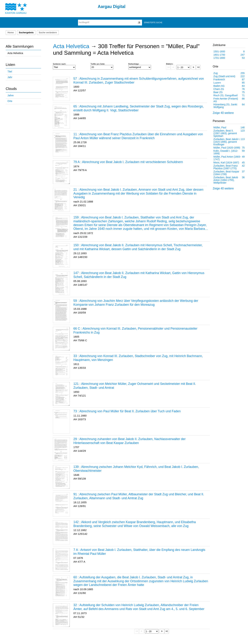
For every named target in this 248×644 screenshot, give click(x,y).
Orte (10, 101)
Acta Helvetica (15, 53)
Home (11, 33)
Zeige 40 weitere (223, 113)
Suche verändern (48, 33)
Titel (10, 72)
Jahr (10, 77)
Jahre (10, 96)
